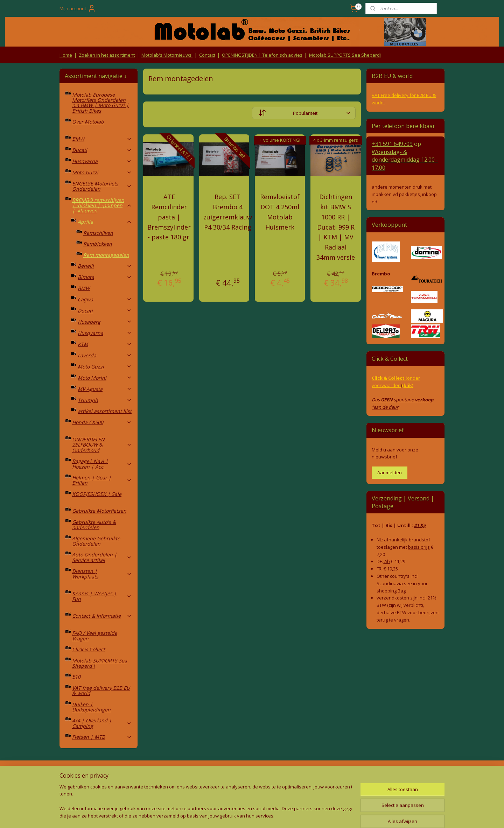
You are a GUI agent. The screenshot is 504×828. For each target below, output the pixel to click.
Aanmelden (390, 472)
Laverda (105, 355)
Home (66, 55)
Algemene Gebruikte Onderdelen (96, 541)
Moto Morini (105, 378)
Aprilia (105, 222)
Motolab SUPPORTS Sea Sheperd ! (100, 663)
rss (235, 815)
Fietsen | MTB (102, 737)
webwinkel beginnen (262, 815)
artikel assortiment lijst (105, 411)
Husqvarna (102, 161)
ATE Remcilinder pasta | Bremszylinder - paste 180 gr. (169, 217)
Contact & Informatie (102, 616)
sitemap (220, 815)
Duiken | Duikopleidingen (91, 707)
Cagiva (105, 299)
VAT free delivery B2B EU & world (101, 690)
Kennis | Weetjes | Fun (102, 596)
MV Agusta (105, 389)
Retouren (71, 775)
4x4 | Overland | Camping (102, 723)
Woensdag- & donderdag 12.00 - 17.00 (405, 160)
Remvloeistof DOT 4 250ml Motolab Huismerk (280, 212)
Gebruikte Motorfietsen (99, 511)
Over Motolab (88, 122)
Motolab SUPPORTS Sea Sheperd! (345, 55)
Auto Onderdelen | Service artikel (102, 557)
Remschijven (98, 233)
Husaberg (105, 322)
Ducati (102, 150)
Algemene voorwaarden (175, 775)
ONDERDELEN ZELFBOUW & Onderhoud (102, 445)
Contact (207, 55)
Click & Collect (89, 649)
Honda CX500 (102, 422)
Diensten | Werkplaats (102, 574)
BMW (102, 139)
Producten (252, 775)
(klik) (408, 385)
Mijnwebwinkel (323, 815)
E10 (76, 677)
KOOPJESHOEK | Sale (97, 494)
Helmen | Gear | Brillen (102, 480)
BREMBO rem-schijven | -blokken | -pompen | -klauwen (102, 205)
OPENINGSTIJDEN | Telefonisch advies (262, 55)
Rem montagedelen (106, 255)
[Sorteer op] (304, 113)
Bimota (105, 277)
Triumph (105, 400)
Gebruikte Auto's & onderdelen (94, 525)
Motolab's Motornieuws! (167, 55)
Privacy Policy (175, 789)
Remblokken (98, 244)
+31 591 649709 (392, 144)
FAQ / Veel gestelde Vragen (95, 636)
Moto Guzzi (102, 172)
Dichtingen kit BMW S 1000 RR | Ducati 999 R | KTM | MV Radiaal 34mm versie (336, 227)
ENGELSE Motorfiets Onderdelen (102, 186)
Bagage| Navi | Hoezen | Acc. (102, 464)
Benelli (105, 266)
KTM (105, 344)
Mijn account (78, 8)
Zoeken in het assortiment (107, 55)
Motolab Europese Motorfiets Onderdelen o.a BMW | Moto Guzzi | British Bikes (100, 103)
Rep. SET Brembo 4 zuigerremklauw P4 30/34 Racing (228, 212)
